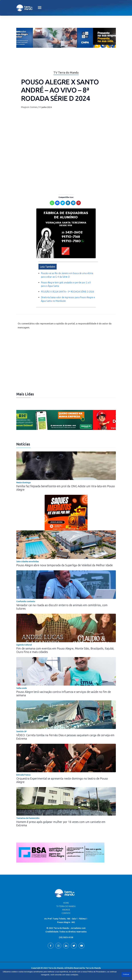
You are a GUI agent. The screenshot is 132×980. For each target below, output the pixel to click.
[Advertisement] (66, 170)
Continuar (126, 974)
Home (66, 903)
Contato (66, 913)
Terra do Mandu (93, 968)
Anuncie (66, 910)
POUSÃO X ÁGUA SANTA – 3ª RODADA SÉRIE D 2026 (68, 292)
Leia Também (48, 267)
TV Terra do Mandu (66, 906)
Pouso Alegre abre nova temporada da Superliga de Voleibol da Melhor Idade (64, 565)
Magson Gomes (29, 107)
